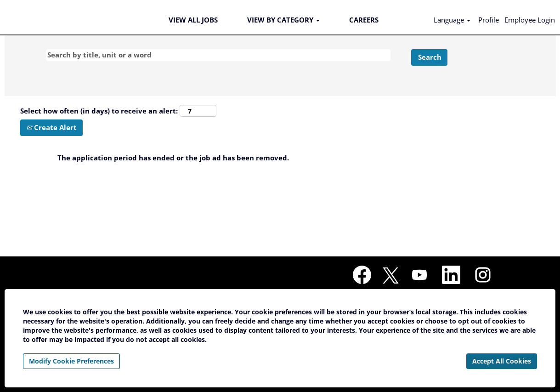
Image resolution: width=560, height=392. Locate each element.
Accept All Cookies (502, 361)
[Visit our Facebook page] (362, 275)
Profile (489, 20)
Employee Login (530, 20)
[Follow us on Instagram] (483, 275)
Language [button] (452, 20)
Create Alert (51, 127)
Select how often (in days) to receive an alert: (99, 111)
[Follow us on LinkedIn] (451, 275)
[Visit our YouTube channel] (419, 275)
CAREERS (364, 20)
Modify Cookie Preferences (71, 361)
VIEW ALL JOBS (193, 20)
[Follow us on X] (391, 276)
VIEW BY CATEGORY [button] (283, 20)
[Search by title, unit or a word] (218, 55)
